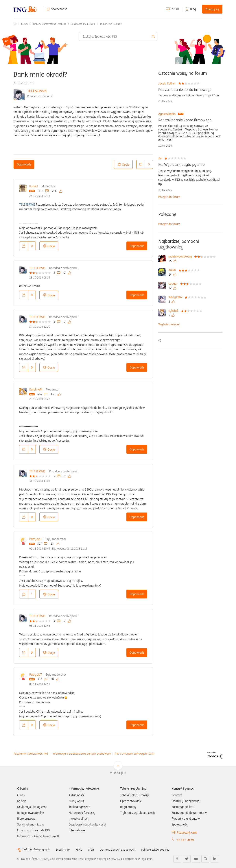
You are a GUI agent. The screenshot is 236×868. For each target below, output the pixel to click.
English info (64, 849)
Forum (175, 9)
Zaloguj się (212, 9)
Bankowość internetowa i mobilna (49, 24)
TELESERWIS (37, 91)
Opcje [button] (126, 165)
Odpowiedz (24, 164)
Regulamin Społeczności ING (31, 754)
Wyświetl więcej (169, 324)
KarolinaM (36, 389)
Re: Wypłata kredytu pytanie (181, 165)
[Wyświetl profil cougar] (174, 283)
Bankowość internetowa (83, 24)
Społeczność (59, 9)
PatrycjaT (36, 539)
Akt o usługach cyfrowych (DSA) (135, 754)
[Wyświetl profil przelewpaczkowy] (181, 256)
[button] (141, 164)
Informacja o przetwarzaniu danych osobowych (82, 754)
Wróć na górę (118, 773)
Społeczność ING (15, 24)
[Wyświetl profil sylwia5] (174, 311)
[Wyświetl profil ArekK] (173, 270)
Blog (193, 9)
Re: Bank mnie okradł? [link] (110, 24)
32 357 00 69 (185, 840)
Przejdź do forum (169, 197)
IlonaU (34, 186)
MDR (93, 849)
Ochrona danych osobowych (121, 849)
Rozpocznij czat (187, 832)
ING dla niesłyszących (37, 850)
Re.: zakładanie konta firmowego (185, 90)
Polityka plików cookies (160, 849)
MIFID (81, 849)
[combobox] (118, 36)
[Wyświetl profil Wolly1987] (176, 297)
